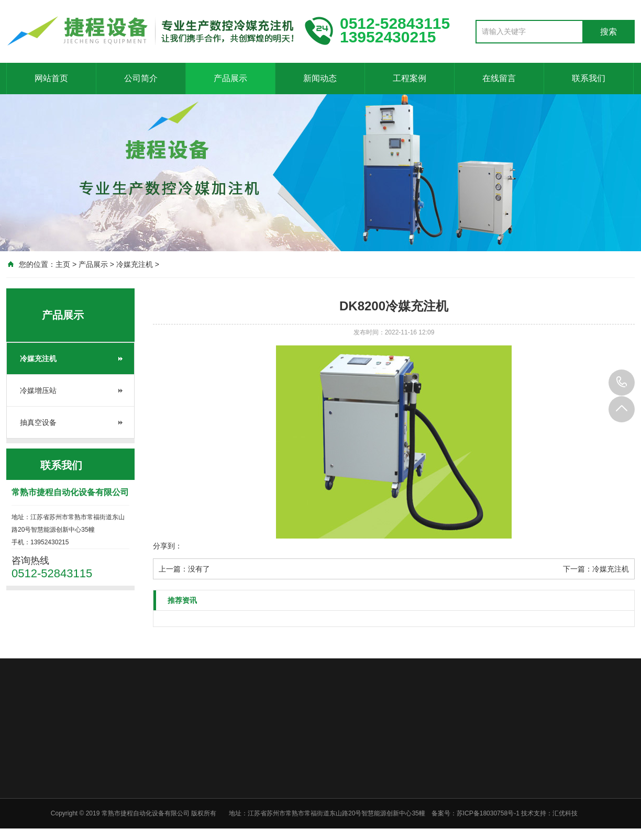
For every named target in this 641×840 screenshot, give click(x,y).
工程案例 (410, 78)
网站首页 (51, 78)
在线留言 (499, 78)
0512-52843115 (622, 383)
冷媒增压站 (38, 390)
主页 (63, 264)
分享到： (168, 546)
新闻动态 (320, 78)
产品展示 (230, 78)
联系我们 (589, 78)
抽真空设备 (38, 422)
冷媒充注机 (135, 264)
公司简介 (141, 78)
